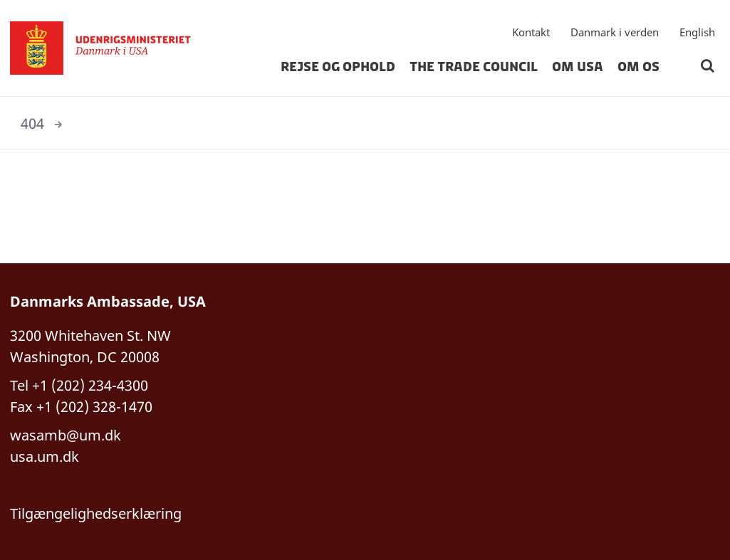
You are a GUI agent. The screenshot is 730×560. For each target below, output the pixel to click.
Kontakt (531, 32)
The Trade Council (474, 67)
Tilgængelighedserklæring (96, 513)
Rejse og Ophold (338, 67)
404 (32, 123)
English (697, 32)
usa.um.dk (45, 456)
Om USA (578, 67)
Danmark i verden (615, 32)
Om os (638, 67)
